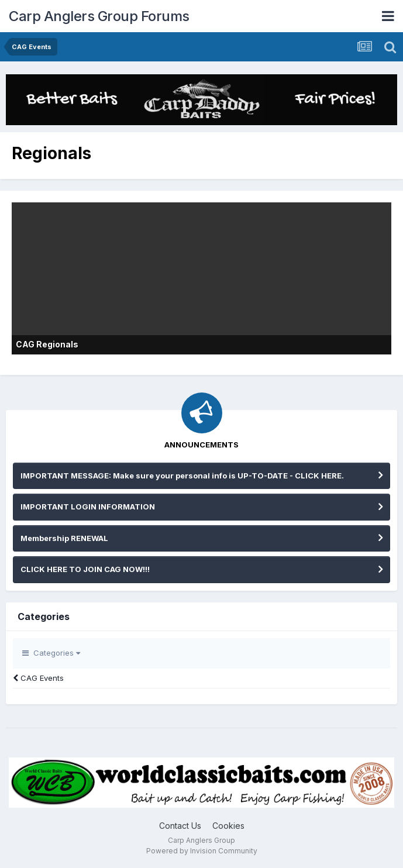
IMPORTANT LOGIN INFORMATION (88, 507)
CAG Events (38, 678)
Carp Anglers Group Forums (99, 16)
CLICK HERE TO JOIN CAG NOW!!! (85, 569)
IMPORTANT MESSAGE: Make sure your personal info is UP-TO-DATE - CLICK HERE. (182, 476)
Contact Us (180, 826)
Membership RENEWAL (64, 538)
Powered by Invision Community (202, 851)
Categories (51, 653)
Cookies (228, 826)
